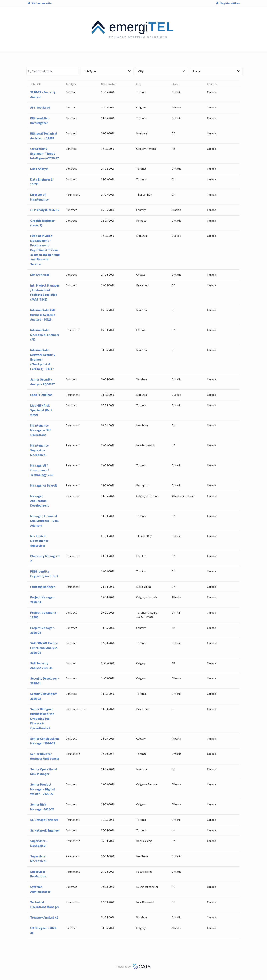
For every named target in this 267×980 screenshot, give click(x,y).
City (162, 71)
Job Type (107, 71)
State (216, 71)
